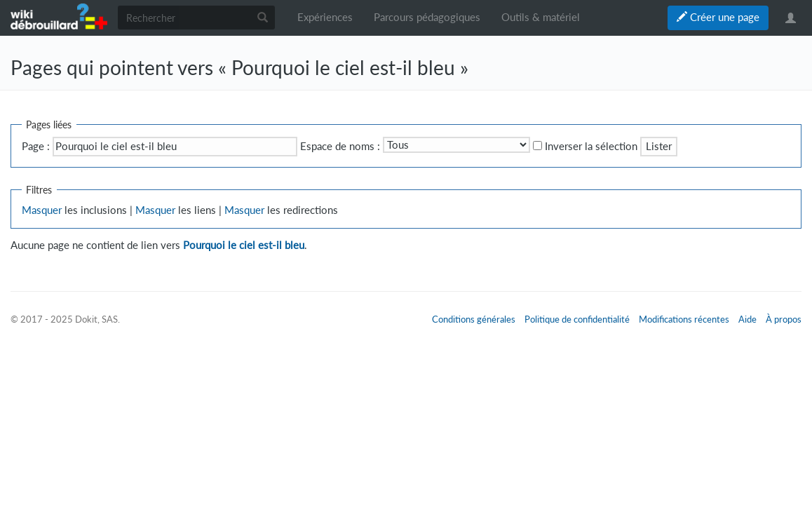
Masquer (42, 210)
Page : (36, 146)
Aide (747, 319)
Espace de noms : (340, 146)
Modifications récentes (684, 319)
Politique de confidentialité (577, 319)
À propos (784, 319)
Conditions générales (474, 319)
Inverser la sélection (591, 146)
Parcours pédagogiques (427, 17)
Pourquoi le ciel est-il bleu (244, 245)
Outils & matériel (541, 17)
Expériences (325, 17)
